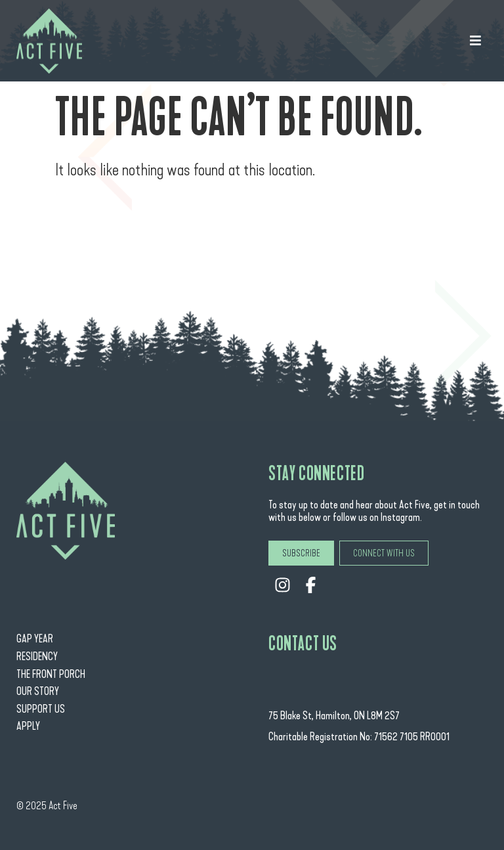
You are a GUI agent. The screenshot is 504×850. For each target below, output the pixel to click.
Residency (37, 657)
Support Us (41, 709)
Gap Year (35, 639)
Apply (28, 726)
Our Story (38, 691)
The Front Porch (51, 674)
